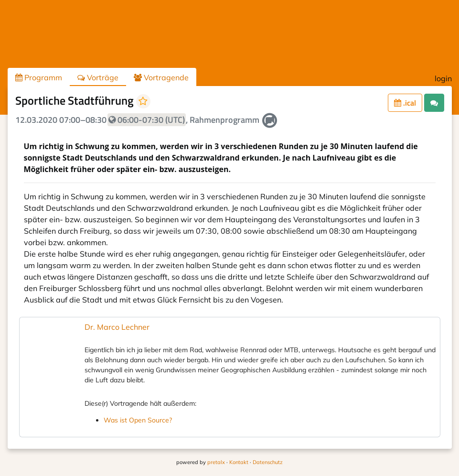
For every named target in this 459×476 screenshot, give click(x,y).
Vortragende (161, 77)
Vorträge (98, 77)
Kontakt (239, 462)
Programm (39, 77)
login (443, 78)
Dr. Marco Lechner (117, 327)
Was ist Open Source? (138, 420)
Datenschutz (268, 462)
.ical (405, 103)
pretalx (216, 462)
